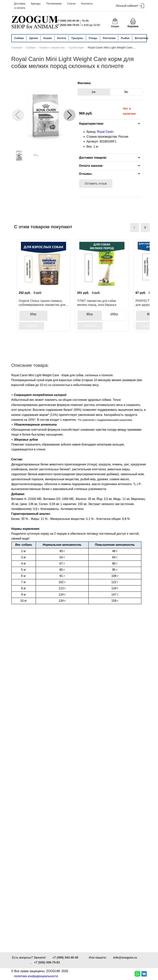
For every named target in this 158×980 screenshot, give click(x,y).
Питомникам (54, 4)
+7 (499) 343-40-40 (68, 21)
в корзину (32, 326)
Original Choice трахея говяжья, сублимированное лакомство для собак (42, 303)
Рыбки (125, 38)
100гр (114, 314)
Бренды (36, 4)
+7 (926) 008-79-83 (68, 25)
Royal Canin (105, 132)
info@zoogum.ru (125, 958)
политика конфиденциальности (36, 976)
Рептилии (109, 38)
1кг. (94, 92)
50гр (33, 314)
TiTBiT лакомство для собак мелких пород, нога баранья (97, 303)
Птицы (93, 38)
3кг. (126, 92)
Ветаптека (141, 38)
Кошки (47, 38)
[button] (69, 115)
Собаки (19, 38)
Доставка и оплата (20, 6)
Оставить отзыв (96, 184)
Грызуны (77, 38)
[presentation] (134, 228)
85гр (90, 314)
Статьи (71, 4)
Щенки (34, 38)
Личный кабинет (130, 6)
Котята (62, 38)
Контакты (87, 4)
